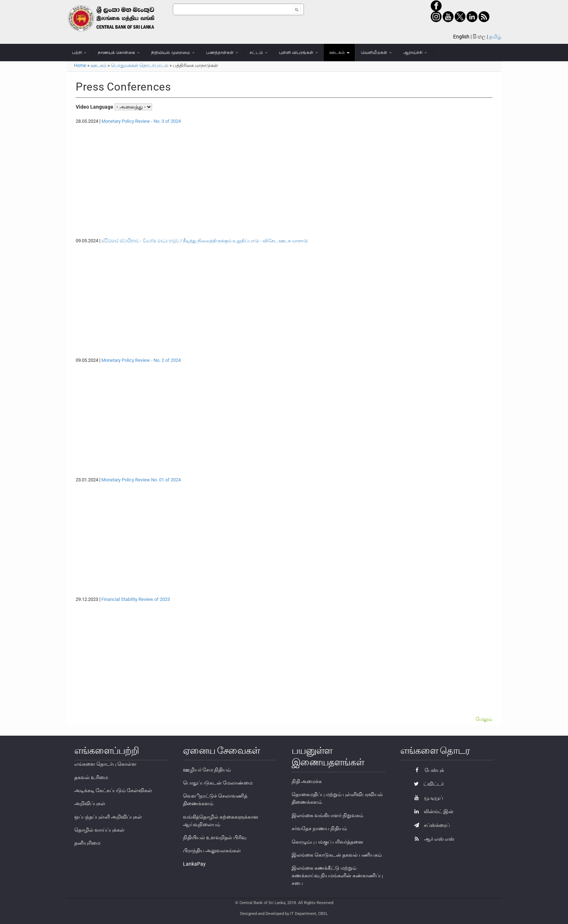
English (461, 37)
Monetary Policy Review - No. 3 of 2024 (141, 121)
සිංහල (479, 37)
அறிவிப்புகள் (90, 803)
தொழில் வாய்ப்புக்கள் (99, 830)
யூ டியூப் (427, 798)
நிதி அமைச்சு (307, 781)
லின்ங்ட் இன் (432, 811)
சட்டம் (259, 53)
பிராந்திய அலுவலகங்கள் (212, 850)
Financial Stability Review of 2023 (136, 599)
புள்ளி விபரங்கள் (298, 53)
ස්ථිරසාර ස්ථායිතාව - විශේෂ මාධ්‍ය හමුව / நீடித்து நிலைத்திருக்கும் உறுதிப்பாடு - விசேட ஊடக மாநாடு (205, 241)
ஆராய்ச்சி (415, 53)
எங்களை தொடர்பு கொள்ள (105, 764)
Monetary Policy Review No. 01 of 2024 (141, 480)
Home (80, 65)
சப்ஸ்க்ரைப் (430, 825)
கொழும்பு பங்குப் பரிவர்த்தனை (327, 842)
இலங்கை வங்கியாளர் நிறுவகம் (327, 815)
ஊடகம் (339, 53)
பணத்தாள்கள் (222, 53)
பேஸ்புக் (427, 770)
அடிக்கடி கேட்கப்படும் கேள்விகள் (113, 790)
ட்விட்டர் (427, 784)
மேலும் (484, 719)
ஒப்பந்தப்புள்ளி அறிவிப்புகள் (108, 817)
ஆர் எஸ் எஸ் (432, 839)
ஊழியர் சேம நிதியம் (207, 770)
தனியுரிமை (87, 843)
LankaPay (194, 864)
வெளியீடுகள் (376, 53)
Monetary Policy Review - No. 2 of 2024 (141, 360)
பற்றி (79, 53)
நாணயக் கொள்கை (119, 53)
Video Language (95, 107)
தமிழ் (495, 37)
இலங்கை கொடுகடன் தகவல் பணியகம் (337, 855)
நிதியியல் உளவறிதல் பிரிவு (215, 837)
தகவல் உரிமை (91, 777)
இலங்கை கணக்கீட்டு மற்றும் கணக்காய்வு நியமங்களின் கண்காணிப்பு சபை (337, 875)
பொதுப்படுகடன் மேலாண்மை (218, 783)
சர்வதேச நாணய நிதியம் (319, 828)
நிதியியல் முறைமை (173, 53)
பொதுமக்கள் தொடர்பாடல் (140, 65)
